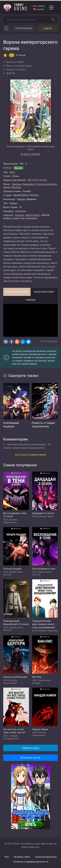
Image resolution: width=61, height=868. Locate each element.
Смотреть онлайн (17, 292)
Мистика (16, 187)
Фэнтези (16, 184)
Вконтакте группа (30, 758)
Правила (22, 857)
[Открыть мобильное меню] (51, 8)
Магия (7, 187)
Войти (48, 28)
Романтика (28, 184)
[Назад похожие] (3, 407)
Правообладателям (46, 857)
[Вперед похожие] (58, 407)
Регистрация (24, 28)
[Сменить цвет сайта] (7, 28)
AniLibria (19, 215)
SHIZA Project (33, 215)
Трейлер (30, 300)
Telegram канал (30, 748)
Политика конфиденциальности (30, 862)
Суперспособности (46, 184)
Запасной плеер (44, 292)
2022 (12, 172)
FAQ (7, 857)
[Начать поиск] (53, 19)
